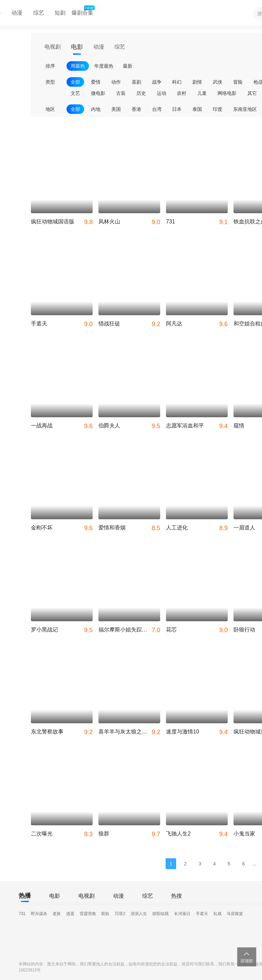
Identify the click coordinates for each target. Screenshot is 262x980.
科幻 (177, 82)
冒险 (238, 82)
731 (22, 914)
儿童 (202, 93)
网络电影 (227, 93)
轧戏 (218, 914)
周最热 (78, 66)
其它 (252, 93)
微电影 (98, 93)
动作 (116, 82)
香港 (136, 109)
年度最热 (104, 66)
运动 (162, 93)
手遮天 (202, 914)
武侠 (218, 82)
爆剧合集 (82, 11)
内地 (96, 109)
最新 (128, 66)
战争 (157, 82)
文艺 (75, 93)
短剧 (60, 13)
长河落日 (182, 914)
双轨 (105, 914)
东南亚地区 (245, 109)
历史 (141, 93)
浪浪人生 (139, 914)
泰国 (197, 109)
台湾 (157, 109)
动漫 (17, 13)
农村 (182, 93)
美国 (116, 109)
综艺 (39, 13)
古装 (121, 93)
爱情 (96, 82)
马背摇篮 (235, 914)
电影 (77, 47)
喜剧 (136, 82)
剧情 (197, 82)
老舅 (57, 914)
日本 (177, 109)
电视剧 (53, 47)
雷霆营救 (88, 914)
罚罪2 (120, 914)
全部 (75, 82)
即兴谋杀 (39, 914)
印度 (218, 109)
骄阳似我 (161, 914)
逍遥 (70, 914)
